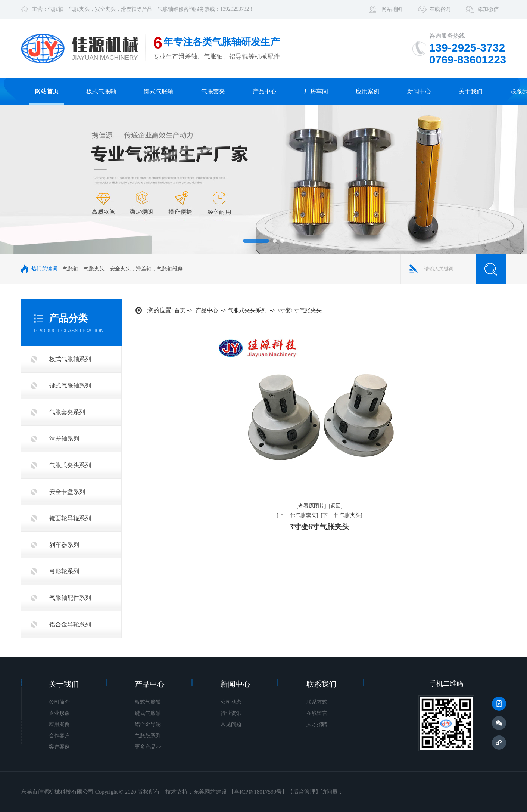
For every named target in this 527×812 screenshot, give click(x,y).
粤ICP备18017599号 (258, 792)
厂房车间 (316, 91)
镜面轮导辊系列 (70, 518)
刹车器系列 (64, 545)
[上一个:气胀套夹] (297, 515)
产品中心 (265, 91)
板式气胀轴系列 (70, 359)
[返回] (336, 506)
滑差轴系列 (64, 439)
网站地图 (392, 9)
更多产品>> (148, 747)
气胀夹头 (79, 9)
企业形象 (59, 713)
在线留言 (317, 713)
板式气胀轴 (101, 91)
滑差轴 (129, 9)
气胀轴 (56, 9)
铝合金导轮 (148, 724)
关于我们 (471, 91)
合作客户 (59, 736)
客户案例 (59, 747)
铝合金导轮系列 (70, 624)
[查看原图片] (311, 506)
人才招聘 (317, 724)
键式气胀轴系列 (70, 386)
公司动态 (231, 702)
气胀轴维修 (171, 9)
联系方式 (317, 702)
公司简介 (59, 702)
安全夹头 (105, 9)
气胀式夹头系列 (70, 465)
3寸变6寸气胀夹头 (299, 310)
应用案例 (368, 91)
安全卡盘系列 (67, 492)
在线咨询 (440, 9)
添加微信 (488, 9)
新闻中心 (419, 91)
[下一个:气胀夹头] (342, 515)
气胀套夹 (213, 91)
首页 (180, 310)
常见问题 (231, 724)
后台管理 (304, 792)
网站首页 (47, 91)
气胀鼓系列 (148, 736)
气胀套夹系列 (67, 412)
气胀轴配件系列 (70, 598)
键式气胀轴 (159, 91)
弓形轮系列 (64, 571)
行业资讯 (231, 713)
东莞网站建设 (210, 792)
